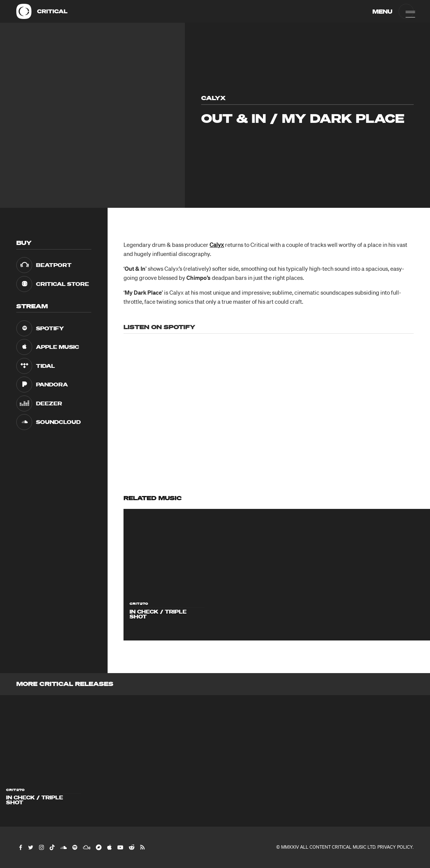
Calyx (217, 245)
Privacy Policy (395, 847)
